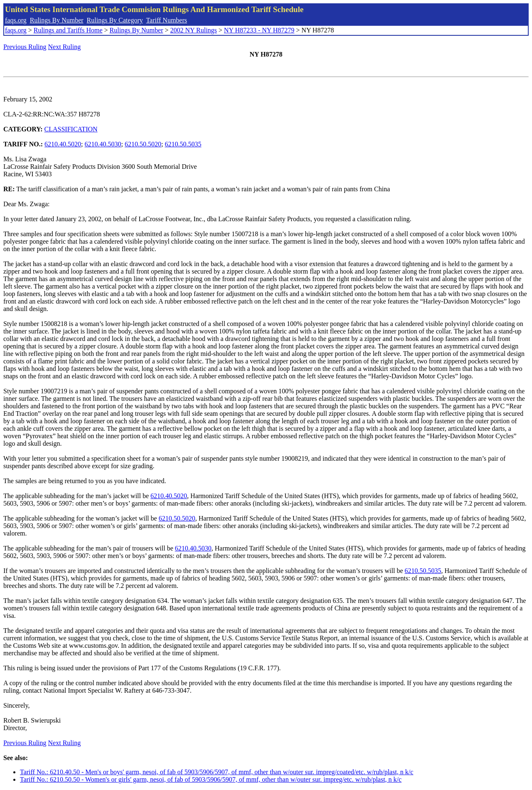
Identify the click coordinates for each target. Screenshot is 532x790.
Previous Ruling (25, 47)
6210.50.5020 (143, 144)
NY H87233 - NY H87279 (259, 30)
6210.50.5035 (183, 144)
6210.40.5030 (103, 144)
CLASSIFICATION (71, 129)
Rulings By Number (57, 20)
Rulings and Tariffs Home (68, 30)
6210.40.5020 (63, 144)
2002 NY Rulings (194, 30)
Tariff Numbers (166, 20)
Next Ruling (65, 47)
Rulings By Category (115, 20)
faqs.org (16, 20)
